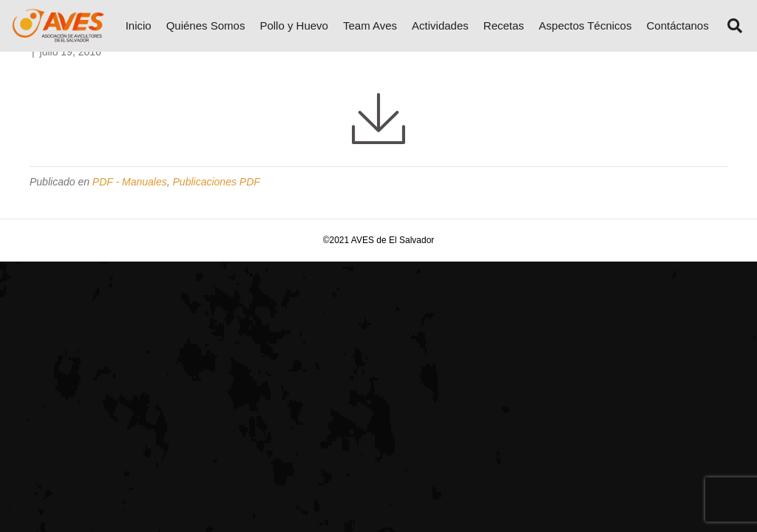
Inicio (139, 25)
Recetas (504, 25)
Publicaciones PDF (217, 182)
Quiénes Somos (206, 25)
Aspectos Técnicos (585, 25)
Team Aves (370, 25)
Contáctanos (677, 25)
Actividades (440, 25)
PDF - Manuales (130, 182)
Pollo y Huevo (294, 25)
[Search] (729, 26)
